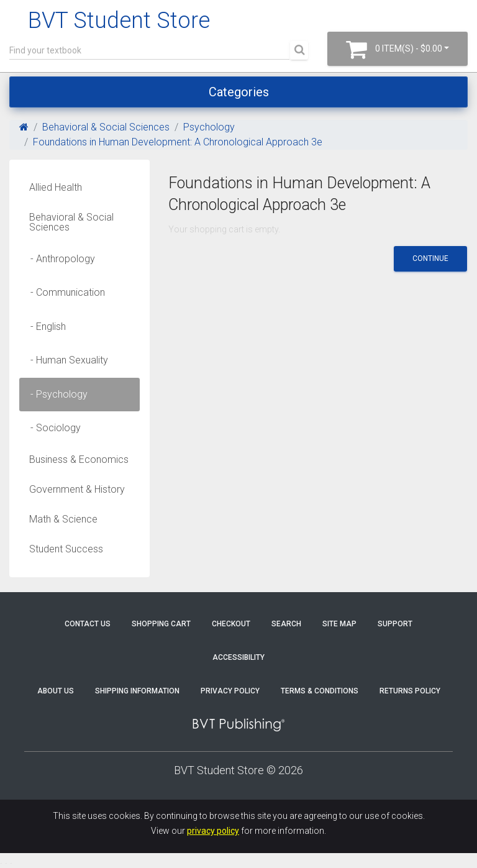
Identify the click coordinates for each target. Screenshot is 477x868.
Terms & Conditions (320, 691)
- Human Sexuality (66, 360)
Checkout (231, 624)
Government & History (77, 489)
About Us (56, 691)
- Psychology (55, 394)
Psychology (209, 127)
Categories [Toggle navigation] (239, 92)
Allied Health (56, 187)
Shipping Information (137, 691)
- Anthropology (59, 259)
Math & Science (63, 519)
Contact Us (88, 624)
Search (286, 624)
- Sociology (52, 428)
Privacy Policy (230, 691)
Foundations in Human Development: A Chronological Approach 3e (178, 142)
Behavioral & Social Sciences (106, 127)
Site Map (339, 624)
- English (44, 327)
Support (395, 624)
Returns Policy (410, 691)
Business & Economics (79, 459)
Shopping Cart (161, 624)
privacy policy (213, 831)
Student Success (66, 549)
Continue (430, 258)
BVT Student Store (119, 21)
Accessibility (238, 657)
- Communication (64, 292)
